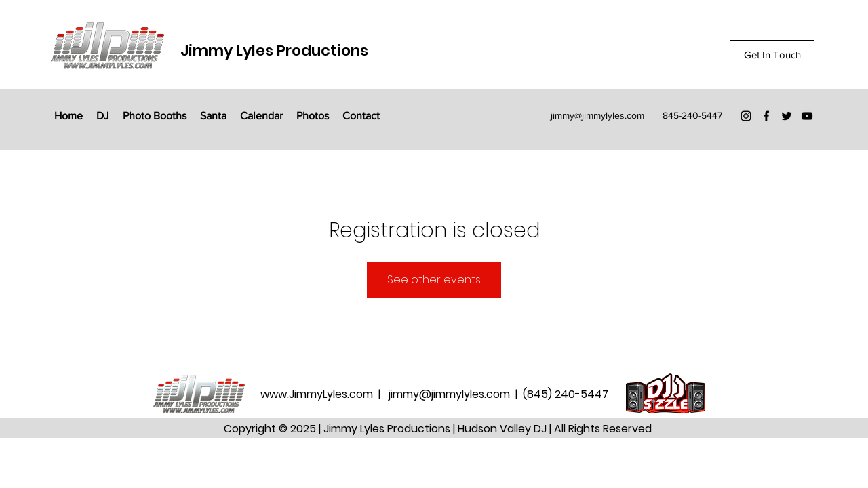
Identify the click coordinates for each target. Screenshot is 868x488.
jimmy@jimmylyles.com (597, 115)
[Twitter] (787, 116)
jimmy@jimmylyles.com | (456, 394)
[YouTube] (807, 116)
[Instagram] (746, 116)
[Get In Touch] (772, 55)
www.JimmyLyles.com (318, 394)
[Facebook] (766, 116)
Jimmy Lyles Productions (274, 50)
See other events (434, 280)
